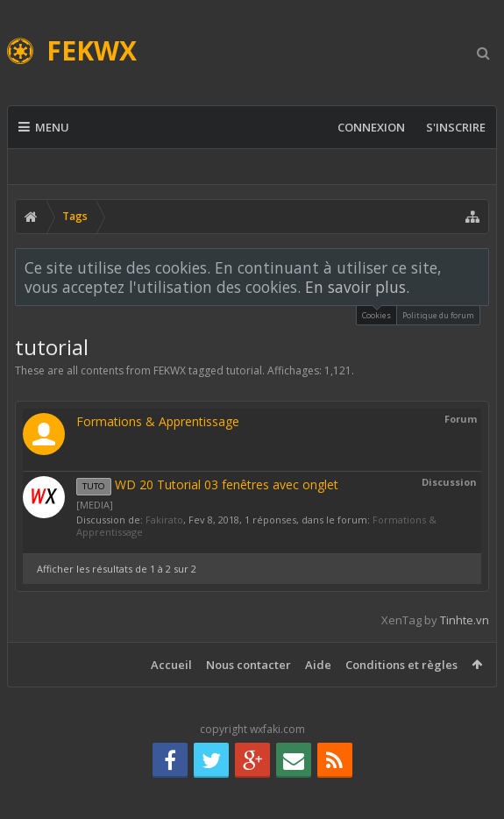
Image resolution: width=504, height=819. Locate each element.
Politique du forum (438, 315)
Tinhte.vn (465, 620)
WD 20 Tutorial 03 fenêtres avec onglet (207, 484)
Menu (44, 127)
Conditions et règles (401, 665)
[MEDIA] (95, 505)
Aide (318, 665)
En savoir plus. (357, 287)
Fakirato (164, 520)
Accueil (171, 665)
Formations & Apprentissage (158, 421)
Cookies (376, 313)
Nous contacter (248, 665)
